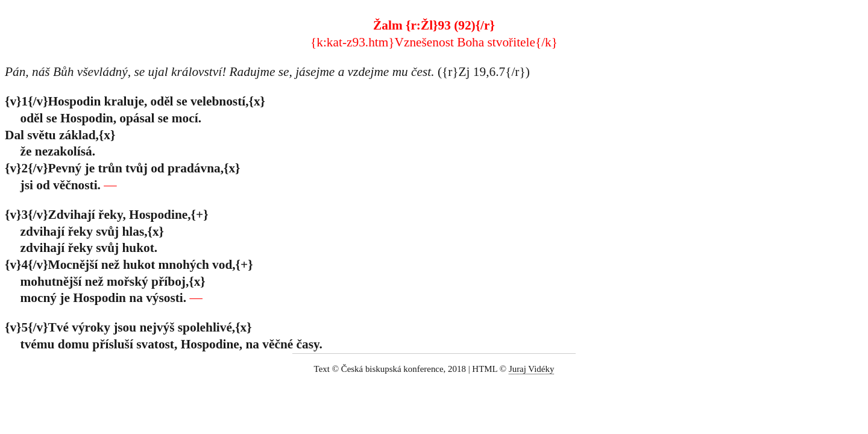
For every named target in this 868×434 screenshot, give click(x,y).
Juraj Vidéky (532, 369)
